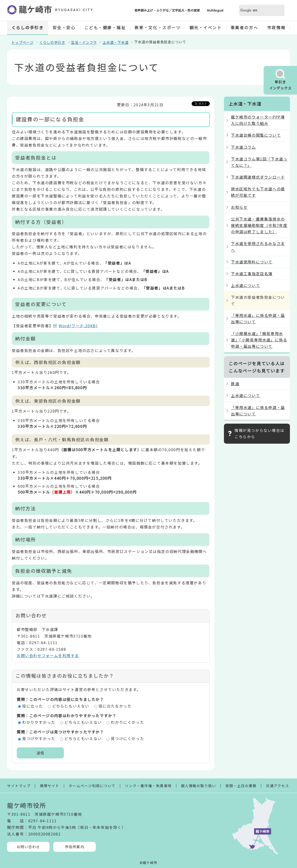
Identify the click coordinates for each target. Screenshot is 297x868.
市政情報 (276, 27)
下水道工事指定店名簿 (252, 274)
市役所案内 (75, 847)
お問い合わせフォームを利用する (48, 655)
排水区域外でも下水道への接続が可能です (258, 192)
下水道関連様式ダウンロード (258, 177)
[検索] (256, 10)
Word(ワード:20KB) (78, 326)
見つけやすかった (39, 738)
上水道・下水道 (115, 42)
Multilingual (215, 10)
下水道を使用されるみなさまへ (258, 247)
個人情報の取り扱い (199, 786)
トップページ (23, 42)
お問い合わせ (28, 847)
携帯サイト (50, 786)
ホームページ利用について (92, 786)
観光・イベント (206, 27)
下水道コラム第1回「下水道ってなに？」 (259, 162)
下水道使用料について (252, 262)
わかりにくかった (127, 722)
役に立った (33, 706)
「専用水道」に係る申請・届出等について (258, 318)
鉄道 (235, 384)
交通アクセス (277, 786)
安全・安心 (64, 27)
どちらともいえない (71, 706)
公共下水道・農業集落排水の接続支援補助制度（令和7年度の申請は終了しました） (259, 225)
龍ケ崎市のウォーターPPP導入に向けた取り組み (258, 120)
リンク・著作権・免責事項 (148, 786)
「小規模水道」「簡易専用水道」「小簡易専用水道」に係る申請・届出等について (259, 340)
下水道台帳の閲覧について (256, 135)
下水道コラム (243, 147)
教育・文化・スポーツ (158, 27)
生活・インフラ (84, 42)
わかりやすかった (39, 722)
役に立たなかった (115, 706)
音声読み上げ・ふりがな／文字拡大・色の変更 (167, 10)
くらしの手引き (28, 27)
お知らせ (239, 207)
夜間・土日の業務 (241, 786)
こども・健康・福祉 (105, 27)
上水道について (245, 285)
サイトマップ (19, 786)
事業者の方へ (244, 27)
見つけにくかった (127, 738)
